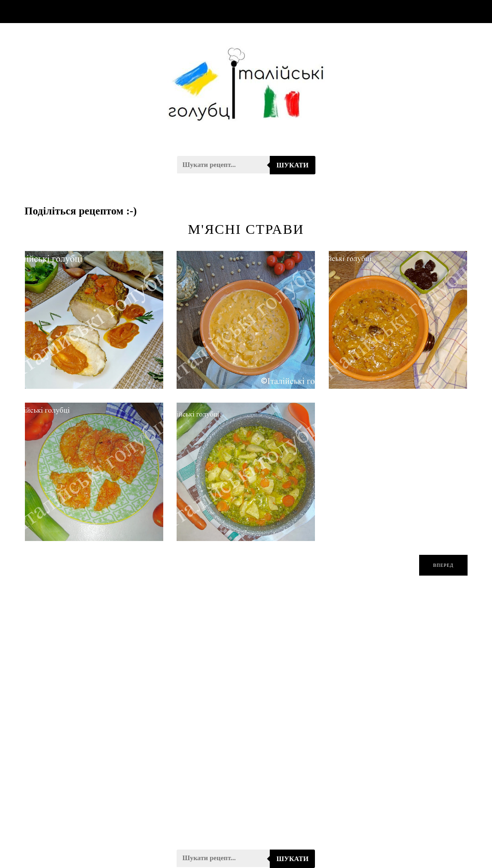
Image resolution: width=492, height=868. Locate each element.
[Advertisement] (246, 719)
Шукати (293, 165)
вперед (443, 565)
